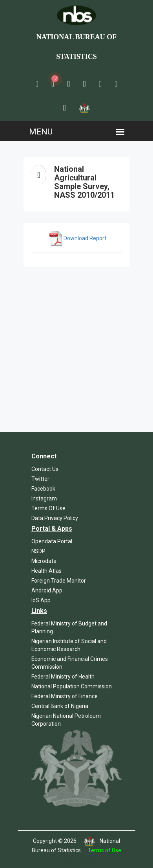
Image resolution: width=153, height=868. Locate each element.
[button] (37, 84)
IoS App (41, 600)
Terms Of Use (48, 508)
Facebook (43, 489)
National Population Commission (72, 686)
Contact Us (45, 469)
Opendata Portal (52, 541)
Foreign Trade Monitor (59, 581)
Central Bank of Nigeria (60, 706)
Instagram (44, 498)
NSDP (38, 551)
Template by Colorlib (77, 858)
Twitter (40, 479)
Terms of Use (105, 850)
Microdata (44, 561)
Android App (47, 590)
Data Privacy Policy (55, 518)
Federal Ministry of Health (63, 677)
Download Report (77, 238)
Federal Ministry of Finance (65, 696)
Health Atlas (46, 571)
